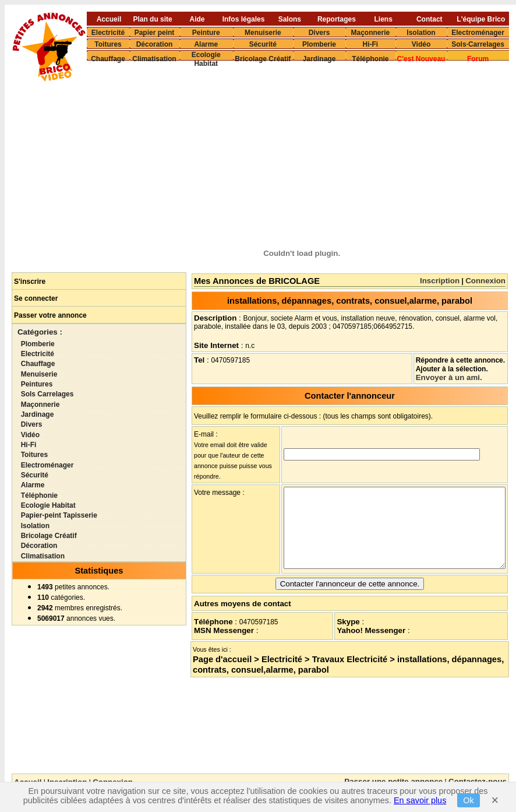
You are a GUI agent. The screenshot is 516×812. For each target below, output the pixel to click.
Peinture (206, 32)
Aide (197, 19)
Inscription (440, 281)
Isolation (421, 32)
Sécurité (263, 44)
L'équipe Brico (481, 19)
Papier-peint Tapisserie (59, 515)
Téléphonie (370, 59)
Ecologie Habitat (206, 59)
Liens (384, 19)
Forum (478, 59)
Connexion (485, 281)
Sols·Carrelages (478, 44)
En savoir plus (420, 800)
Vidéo (421, 44)
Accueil (109, 19)
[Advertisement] (298, 155)
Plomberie (319, 44)
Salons (290, 19)
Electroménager (478, 32)
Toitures (108, 44)
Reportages (337, 19)
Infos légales (244, 19)
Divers (319, 32)
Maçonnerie (370, 32)
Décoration (155, 44)
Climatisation (154, 59)
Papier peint (155, 32)
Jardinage (319, 59)
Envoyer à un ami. (449, 377)
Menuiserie (263, 32)
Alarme (206, 44)
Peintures (37, 384)
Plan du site (152, 19)
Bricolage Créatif (263, 59)
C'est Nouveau (421, 59)
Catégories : (40, 332)
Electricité (108, 32)
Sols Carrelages (47, 394)
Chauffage (108, 59)
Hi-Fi (370, 44)
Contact (430, 19)
